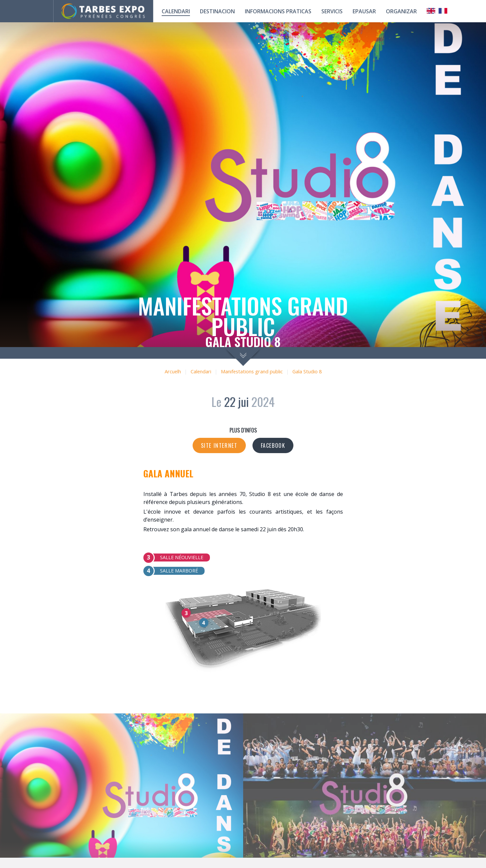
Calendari (201, 372)
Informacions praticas (278, 11)
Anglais (431, 11)
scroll (243, 357)
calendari (176, 11)
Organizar (401, 11)
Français (443, 11)
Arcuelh (173, 372)
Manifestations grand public (252, 372)
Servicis (332, 11)
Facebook (273, 445)
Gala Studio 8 (307, 372)
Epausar (364, 11)
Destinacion (217, 11)
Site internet (219, 445)
